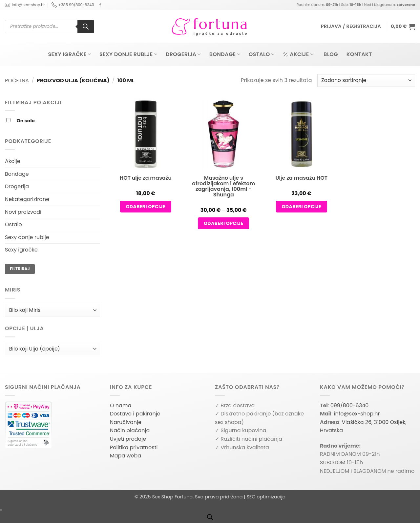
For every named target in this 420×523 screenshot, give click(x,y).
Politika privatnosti (134, 447)
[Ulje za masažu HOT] (302, 143)
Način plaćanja (130, 430)
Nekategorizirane (27, 199)
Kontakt (359, 54)
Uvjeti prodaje (128, 439)
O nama (121, 405)
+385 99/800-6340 (73, 5)
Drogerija (183, 54)
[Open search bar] (210, 517)
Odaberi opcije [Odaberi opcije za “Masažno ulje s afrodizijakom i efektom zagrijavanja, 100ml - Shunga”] (224, 223)
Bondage (225, 54)
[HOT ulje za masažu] (146, 143)
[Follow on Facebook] (100, 5)
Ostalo (262, 54)
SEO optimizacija (266, 497)
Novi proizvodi (23, 212)
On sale (26, 121)
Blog (331, 54)
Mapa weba (126, 456)
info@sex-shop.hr (25, 5)
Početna (17, 80)
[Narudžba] (366, 80)
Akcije (298, 54)
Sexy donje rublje (128, 54)
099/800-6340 (350, 405)
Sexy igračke (69, 54)
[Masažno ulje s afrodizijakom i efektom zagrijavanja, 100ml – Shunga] (223, 151)
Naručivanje (126, 422)
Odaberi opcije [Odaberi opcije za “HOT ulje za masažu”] (146, 207)
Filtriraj (20, 269)
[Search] (86, 27)
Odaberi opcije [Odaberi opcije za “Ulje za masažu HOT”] (301, 207)
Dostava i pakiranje (135, 414)
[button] (351, 26)
